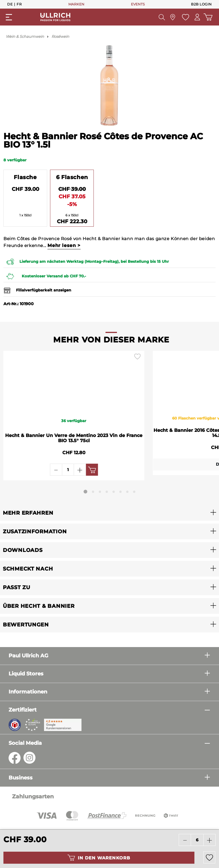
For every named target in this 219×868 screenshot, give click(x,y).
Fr (19, 4)
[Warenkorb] (207, 17)
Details (161, 469)
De (10, 4)
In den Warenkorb (99, 858)
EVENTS (138, 4)
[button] (109, 513)
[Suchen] (160, 17)
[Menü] (9, 17)
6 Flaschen (72, 177)
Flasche (25, 177)
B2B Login (201, 4)
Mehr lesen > (64, 245)
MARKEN (76, 4)
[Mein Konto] (196, 17)
